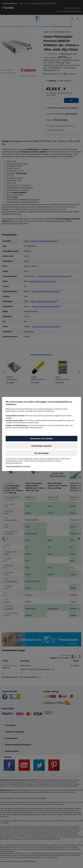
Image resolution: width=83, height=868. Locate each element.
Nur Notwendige (41, 453)
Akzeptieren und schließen (42, 439)
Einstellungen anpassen (41, 446)
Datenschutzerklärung (14, 466)
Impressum (26, 466)
